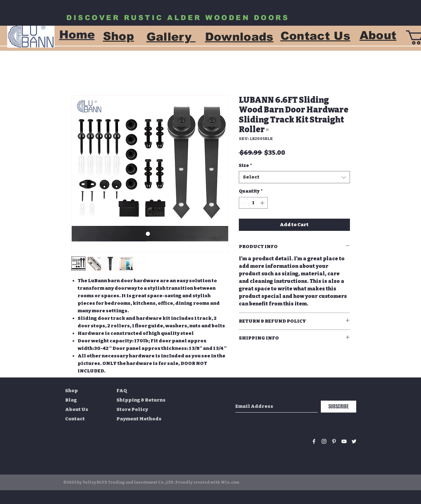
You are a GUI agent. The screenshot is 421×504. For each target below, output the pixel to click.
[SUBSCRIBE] (339, 407)
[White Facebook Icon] (314, 441)
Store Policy (132, 409)
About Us (77, 409)
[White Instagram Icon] (324, 441)
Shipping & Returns (141, 400)
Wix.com (230, 482)
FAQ (122, 391)
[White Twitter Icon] (354, 441)
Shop (72, 391)
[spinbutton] (253, 203)
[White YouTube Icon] (344, 441)
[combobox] (294, 177)
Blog (71, 400)
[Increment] (263, 203)
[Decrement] (244, 203)
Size (245, 166)
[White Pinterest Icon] (334, 441)
